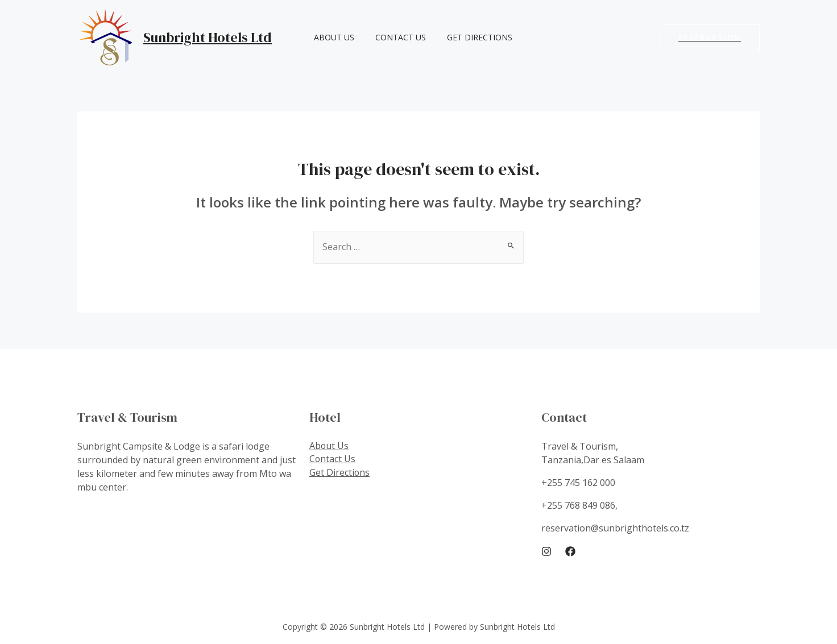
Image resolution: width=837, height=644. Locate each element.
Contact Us (393, 37)
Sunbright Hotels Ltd (208, 37)
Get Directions (467, 37)
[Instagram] (546, 552)
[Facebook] (570, 552)
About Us (331, 37)
